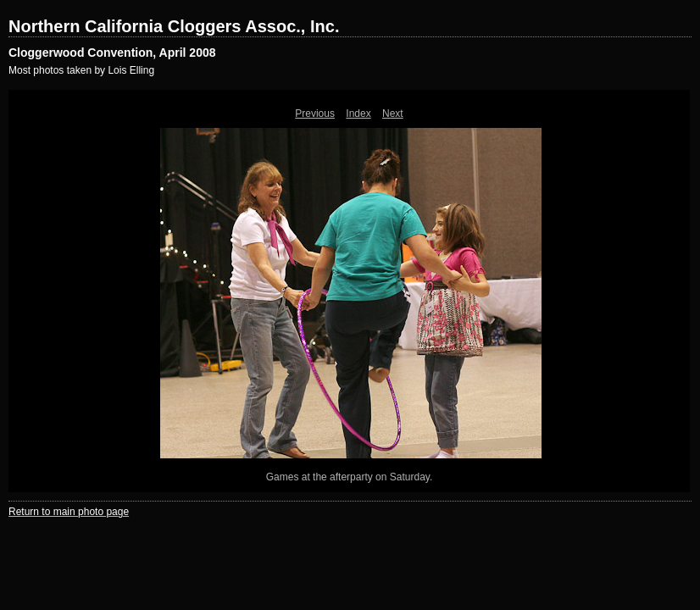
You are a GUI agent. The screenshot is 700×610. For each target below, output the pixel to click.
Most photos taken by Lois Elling (81, 70)
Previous (315, 114)
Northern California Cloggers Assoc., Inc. (174, 26)
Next (393, 114)
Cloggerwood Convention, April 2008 (112, 53)
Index (358, 114)
